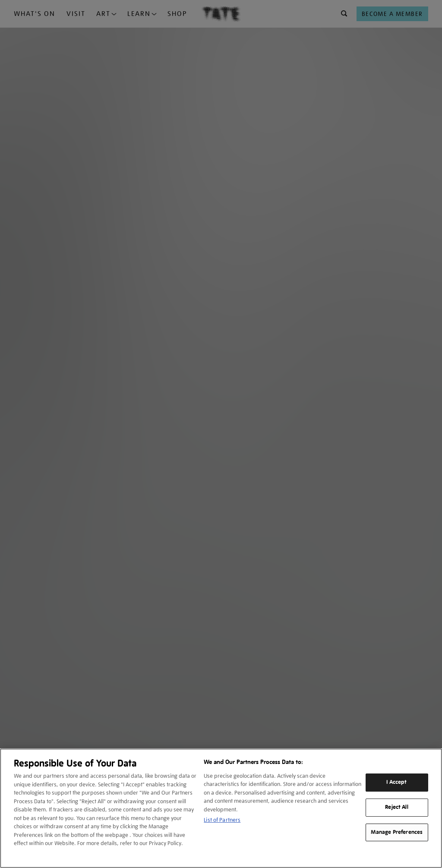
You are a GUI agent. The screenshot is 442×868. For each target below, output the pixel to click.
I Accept (396, 782)
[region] (221, 808)
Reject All (396, 807)
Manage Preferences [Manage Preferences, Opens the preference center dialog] (397, 832)
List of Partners (222, 820)
